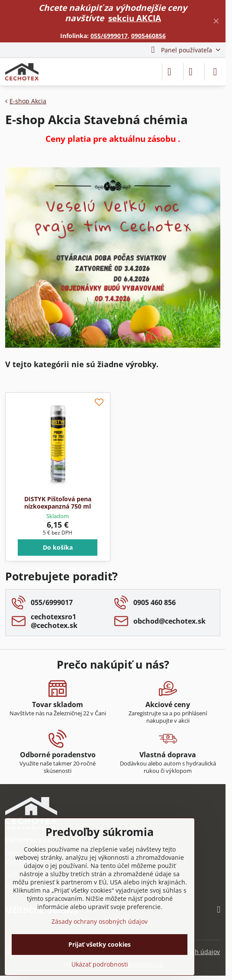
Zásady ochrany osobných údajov (100, 921)
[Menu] (215, 72)
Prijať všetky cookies (100, 944)
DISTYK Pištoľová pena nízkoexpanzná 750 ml (58, 503)
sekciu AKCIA (135, 18)
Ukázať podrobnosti (100, 964)
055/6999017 (109, 36)
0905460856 (148, 36)
